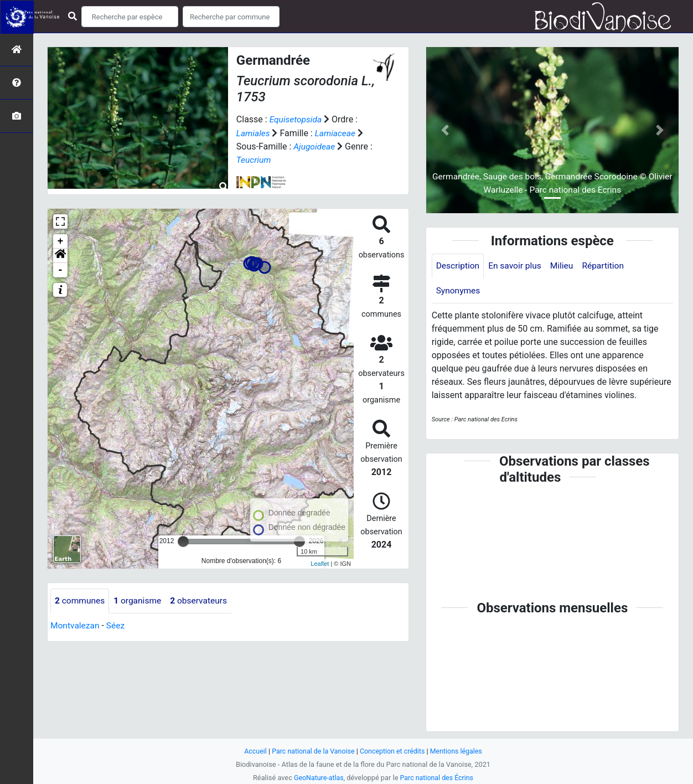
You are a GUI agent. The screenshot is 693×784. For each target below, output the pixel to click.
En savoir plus (517, 266)
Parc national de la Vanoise (312, 751)
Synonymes (459, 292)
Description (459, 266)
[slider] (183, 540)
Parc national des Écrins (438, 778)
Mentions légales (459, 751)
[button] (60, 255)
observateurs (203, 600)
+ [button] (61, 240)
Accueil (252, 751)
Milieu (565, 266)
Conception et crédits (393, 751)
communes (81, 600)
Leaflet (320, 563)
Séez (117, 625)
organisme (140, 600)
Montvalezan (76, 625)
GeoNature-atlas (317, 778)
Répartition (607, 266)
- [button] (61, 269)
